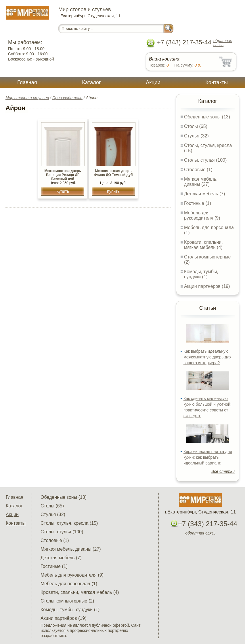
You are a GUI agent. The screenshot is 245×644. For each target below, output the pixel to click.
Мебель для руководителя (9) (202, 215)
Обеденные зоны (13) (207, 117)
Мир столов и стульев (27, 98)
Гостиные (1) (198, 203)
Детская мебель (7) (204, 194)
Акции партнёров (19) (207, 286)
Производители (67, 98)
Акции (153, 82)
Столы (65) (196, 126)
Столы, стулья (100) (205, 160)
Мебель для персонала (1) (69, 584)
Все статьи (223, 471)
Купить (63, 191)
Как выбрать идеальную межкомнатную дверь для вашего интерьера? (207, 357)
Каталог (91, 82)
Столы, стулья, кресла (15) (69, 523)
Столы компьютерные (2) (67, 601)
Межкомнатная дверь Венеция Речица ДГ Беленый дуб (63, 175)
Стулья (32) (196, 136)
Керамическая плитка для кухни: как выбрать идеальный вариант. (208, 457)
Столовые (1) (198, 170)
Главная (27, 82)
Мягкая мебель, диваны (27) (201, 182)
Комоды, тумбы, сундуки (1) (201, 274)
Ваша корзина (164, 59)
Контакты (217, 82)
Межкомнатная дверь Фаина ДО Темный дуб (113, 173)
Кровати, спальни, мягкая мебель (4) (203, 245)
